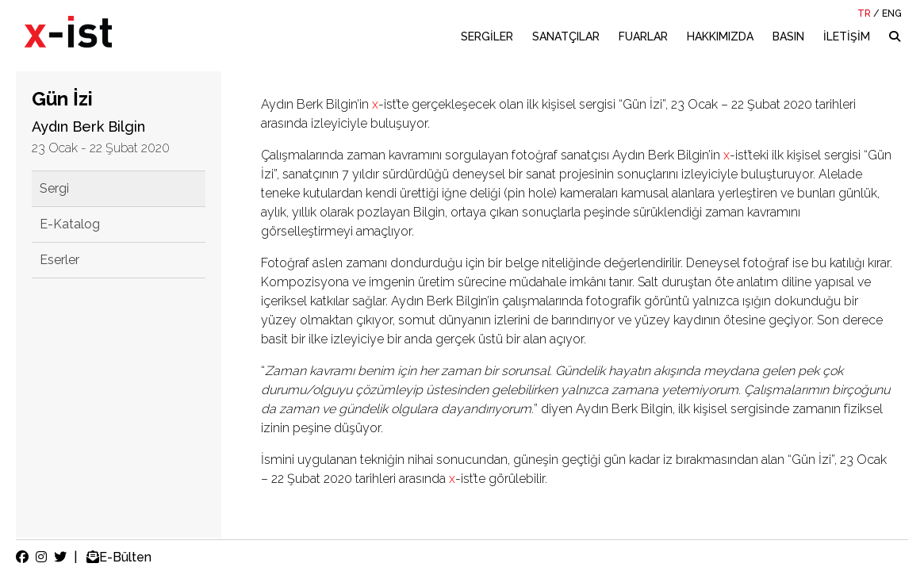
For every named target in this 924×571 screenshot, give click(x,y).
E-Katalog (70, 224)
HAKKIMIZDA (720, 36)
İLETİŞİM (847, 36)
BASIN (788, 36)
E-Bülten (117, 557)
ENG (892, 13)
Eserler (59, 260)
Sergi (54, 188)
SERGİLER (487, 36)
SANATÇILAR (566, 36)
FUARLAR (643, 36)
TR (864, 13)
